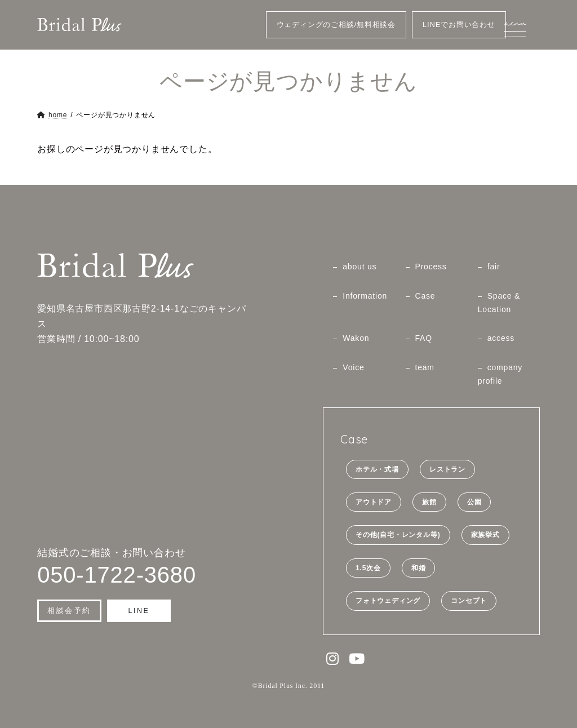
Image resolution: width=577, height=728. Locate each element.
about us (359, 267)
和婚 (419, 568)
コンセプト (469, 601)
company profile (500, 374)
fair (494, 267)
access (501, 338)
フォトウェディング (388, 601)
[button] (69, 611)
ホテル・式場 (377, 469)
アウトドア (374, 502)
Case (425, 296)
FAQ (424, 338)
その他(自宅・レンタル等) (398, 535)
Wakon (356, 338)
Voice (353, 367)
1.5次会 (368, 568)
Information (365, 296)
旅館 (429, 502)
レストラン (447, 469)
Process (431, 267)
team (425, 367)
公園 (474, 502)
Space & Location (499, 303)
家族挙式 (485, 535)
